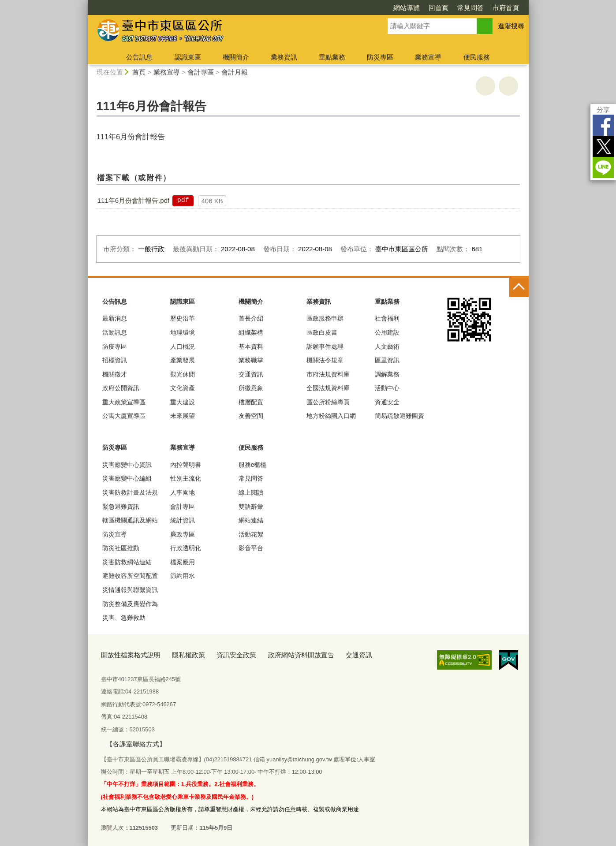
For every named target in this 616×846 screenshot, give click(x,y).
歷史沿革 (183, 318)
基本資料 (251, 347)
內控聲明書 (186, 465)
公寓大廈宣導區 (124, 416)
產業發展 (183, 360)
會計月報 (235, 72)
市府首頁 (506, 8)
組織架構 (251, 332)
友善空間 (251, 416)
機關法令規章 (325, 360)
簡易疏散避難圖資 (399, 416)
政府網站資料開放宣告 (279, 654)
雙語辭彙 (251, 507)
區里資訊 (387, 360)
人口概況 (183, 347)
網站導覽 (407, 8)
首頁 (139, 72)
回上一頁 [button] (508, 86)
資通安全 (387, 402)
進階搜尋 (511, 26)
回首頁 (439, 8)
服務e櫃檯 (253, 465)
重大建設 (183, 402)
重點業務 (332, 57)
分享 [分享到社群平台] (603, 110)
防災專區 (380, 57)
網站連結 (251, 520)
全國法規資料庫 (328, 388)
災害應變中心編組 (127, 478)
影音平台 (251, 548)
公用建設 (387, 332)
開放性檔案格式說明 (127, 654)
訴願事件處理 (325, 347)
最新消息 (115, 318)
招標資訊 (115, 360)
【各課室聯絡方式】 (132, 741)
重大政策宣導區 (124, 402)
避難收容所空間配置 (130, 576)
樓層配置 (251, 402)
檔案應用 (183, 562)
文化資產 (183, 388)
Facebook (603, 125)
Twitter (603, 146)
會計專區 (201, 72)
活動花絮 (251, 534)
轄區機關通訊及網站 (130, 520)
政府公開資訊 (121, 388)
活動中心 (387, 388)
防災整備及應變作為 (130, 604)
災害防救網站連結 (127, 562)
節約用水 (183, 576)
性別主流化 (186, 478)
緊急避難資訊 (121, 507)
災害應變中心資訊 (127, 465)
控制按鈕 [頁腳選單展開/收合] (519, 287)
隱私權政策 (178, 654)
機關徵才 (115, 374)
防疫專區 (115, 347)
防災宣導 (115, 534)
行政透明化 (186, 548)
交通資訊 (251, 374)
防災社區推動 (121, 548)
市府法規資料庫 (328, 374)
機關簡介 (236, 57)
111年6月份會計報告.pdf (133, 200)
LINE (603, 168)
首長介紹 (251, 318)
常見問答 (470, 8)
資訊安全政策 (221, 654)
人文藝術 (387, 347)
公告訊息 (139, 57)
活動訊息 (115, 332)
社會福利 (387, 318)
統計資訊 (183, 520)
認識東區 (188, 57)
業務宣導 (428, 57)
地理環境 (183, 332)
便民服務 (477, 57)
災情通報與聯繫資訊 (130, 590)
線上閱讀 (251, 492)
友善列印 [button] (485, 86)
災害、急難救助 (124, 618)
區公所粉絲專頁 (328, 402)
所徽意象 (251, 388)
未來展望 (183, 416)
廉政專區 (183, 534)
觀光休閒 (183, 374)
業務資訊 (284, 57)
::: (84, 4)
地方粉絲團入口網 (331, 416)
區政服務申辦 (325, 318)
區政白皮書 (322, 332)
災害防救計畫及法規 (130, 492)
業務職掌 (251, 360)
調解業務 (387, 374)
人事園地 (183, 492)
